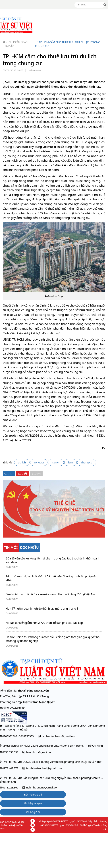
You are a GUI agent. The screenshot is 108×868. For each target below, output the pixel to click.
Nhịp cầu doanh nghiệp (17, 44)
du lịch (22, 462)
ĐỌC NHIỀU (29, 548)
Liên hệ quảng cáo (33, 803)
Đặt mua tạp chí (33, 795)
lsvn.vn (56, 462)
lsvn (70, 462)
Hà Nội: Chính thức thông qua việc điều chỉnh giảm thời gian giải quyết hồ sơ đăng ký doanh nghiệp (53, 639)
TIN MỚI (11, 548)
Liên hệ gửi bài (33, 812)
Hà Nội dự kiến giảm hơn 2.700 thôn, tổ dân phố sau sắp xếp (44, 623)
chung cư (87, 462)
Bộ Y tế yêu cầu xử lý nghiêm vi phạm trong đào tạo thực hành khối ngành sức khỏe (53, 560)
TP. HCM (39, 462)
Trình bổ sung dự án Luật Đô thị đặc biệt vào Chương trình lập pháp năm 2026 (52, 578)
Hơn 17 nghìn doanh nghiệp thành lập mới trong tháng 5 (42, 609)
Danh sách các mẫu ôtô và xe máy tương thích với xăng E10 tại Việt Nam (51, 594)
